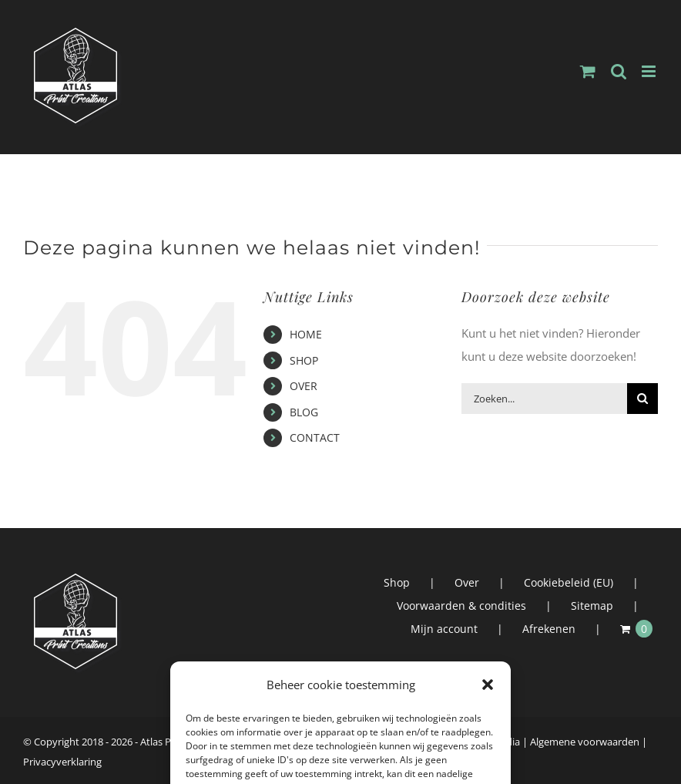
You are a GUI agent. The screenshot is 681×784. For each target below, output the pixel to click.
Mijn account (444, 629)
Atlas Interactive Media (468, 742)
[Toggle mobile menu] (650, 71)
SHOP (304, 360)
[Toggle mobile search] (619, 71)
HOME (306, 334)
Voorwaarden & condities (461, 606)
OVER (304, 386)
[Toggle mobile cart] (588, 71)
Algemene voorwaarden (585, 742)
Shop (397, 582)
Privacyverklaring (62, 762)
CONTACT (315, 437)
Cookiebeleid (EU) (569, 582)
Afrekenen (549, 629)
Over (467, 582)
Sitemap (592, 606)
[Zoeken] (642, 399)
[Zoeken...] (544, 399)
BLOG (304, 412)
